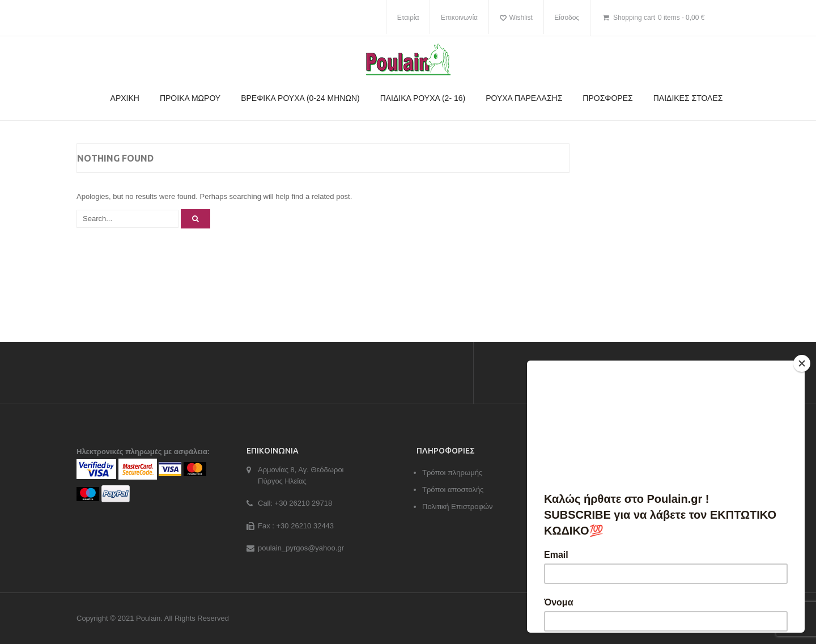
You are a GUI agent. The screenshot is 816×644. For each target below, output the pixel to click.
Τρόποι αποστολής (453, 490)
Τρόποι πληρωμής (452, 473)
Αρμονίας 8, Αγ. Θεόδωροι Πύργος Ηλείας (301, 475)
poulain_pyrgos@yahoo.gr (301, 548)
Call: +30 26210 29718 (295, 503)
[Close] (802, 363)
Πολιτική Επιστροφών (458, 507)
